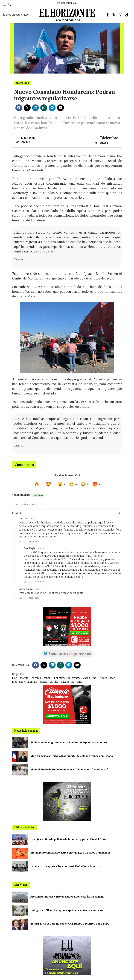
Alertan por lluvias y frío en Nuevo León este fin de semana (67, 897)
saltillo (54, 682)
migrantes (74, 678)
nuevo (104, 678)
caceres (36, 678)
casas (87, 678)
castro (44, 682)
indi (95, 678)
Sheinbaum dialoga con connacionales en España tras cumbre (69, 743)
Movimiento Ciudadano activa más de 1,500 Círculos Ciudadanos (70, 853)
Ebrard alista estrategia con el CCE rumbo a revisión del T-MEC (70, 924)
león (113, 678)
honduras (60, 678)
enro (80, 682)
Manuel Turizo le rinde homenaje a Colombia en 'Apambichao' (69, 770)
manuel (25, 678)
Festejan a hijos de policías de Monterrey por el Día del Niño (68, 839)
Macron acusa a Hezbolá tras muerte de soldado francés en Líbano (72, 756)
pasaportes (68, 682)
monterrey (18, 682)
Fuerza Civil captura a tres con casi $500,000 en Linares (65, 866)
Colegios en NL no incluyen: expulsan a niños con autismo (67, 910)
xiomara (32, 682)
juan (15, 678)
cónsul (47, 678)
